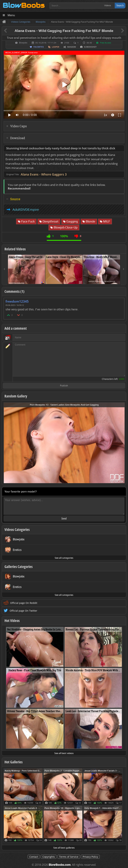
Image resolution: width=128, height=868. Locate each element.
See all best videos (64, 753)
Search (120, 5)
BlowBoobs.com (60, 865)
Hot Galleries (14, 762)
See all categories (64, 558)
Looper (55, 47)
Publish (64, 386)
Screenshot (90, 47)
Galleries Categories (19, 567)
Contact (34, 857)
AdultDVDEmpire (26, 209)
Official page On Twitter (23, 611)
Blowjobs (23, 43)
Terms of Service (69, 857)
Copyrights (49, 857)
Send (64, 518)
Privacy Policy (90, 857)
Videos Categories (17, 530)
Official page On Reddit (24, 603)
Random (72, 47)
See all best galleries (64, 848)
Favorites (39, 47)
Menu (11, 15)
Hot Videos (12, 621)
